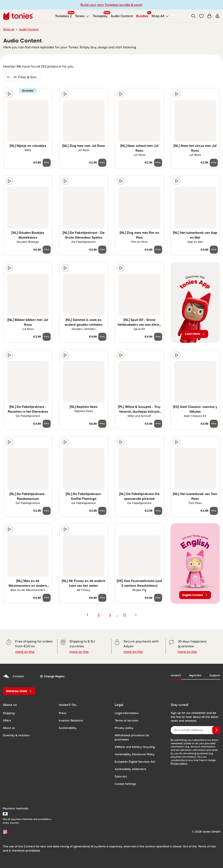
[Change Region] (52, 676)
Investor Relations (71, 721)
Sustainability (68, 728)
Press (63, 713)
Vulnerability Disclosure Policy (135, 754)
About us (9, 728)
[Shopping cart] (209, 16)
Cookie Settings (125, 784)
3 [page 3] (110, 615)
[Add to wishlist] (47, 94)
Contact (13, 676)
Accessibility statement (130, 769)
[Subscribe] (216, 730)
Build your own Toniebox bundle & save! (111, 5)
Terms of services (127, 721)
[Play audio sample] (9, 94)
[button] (201, 16)
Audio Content (29, 29)
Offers (7, 721)
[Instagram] (4, 832)
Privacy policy (124, 728)
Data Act (121, 776)
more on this (25, 652)
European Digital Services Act (135, 762)
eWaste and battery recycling (135, 747)
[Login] (217, 16)
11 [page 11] (125, 615)
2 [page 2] (99, 615)
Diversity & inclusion (16, 735)
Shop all (9, 29)
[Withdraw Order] (19, 691)
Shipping (9, 713)
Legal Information (127, 713)
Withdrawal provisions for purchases (132, 737)
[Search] (193, 16)
